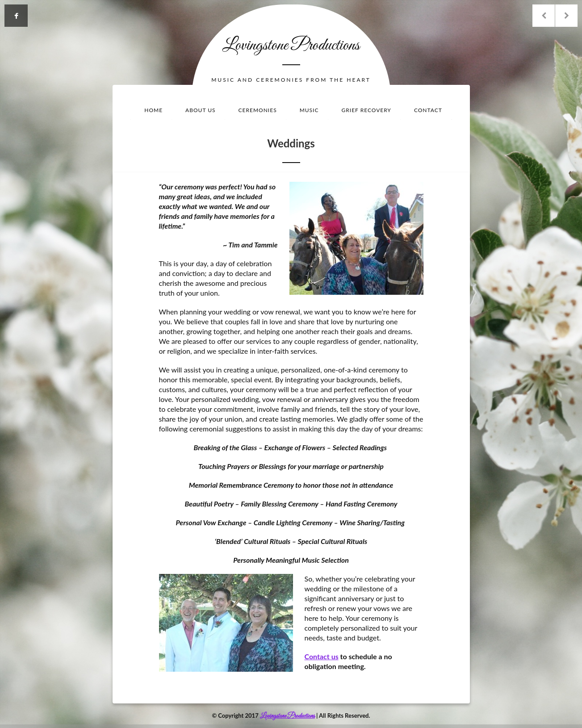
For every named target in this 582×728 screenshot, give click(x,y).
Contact (428, 110)
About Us (200, 110)
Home (153, 110)
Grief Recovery (366, 110)
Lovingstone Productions (291, 46)
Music (309, 110)
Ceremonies (258, 110)
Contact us (322, 656)
